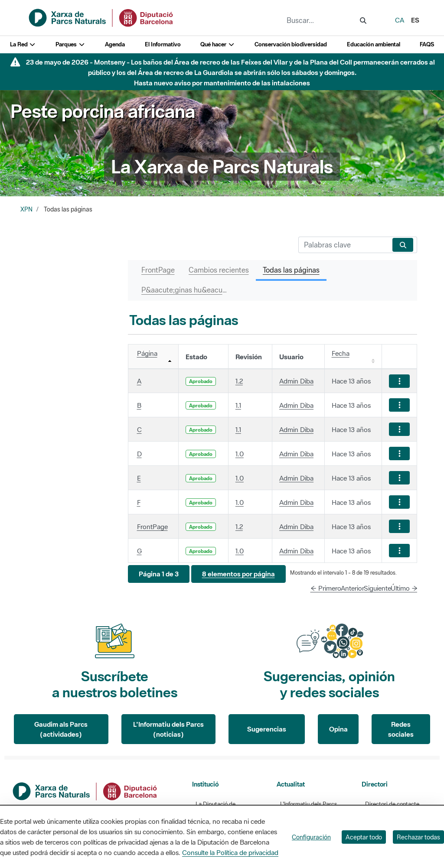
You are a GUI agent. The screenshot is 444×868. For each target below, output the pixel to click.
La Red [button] (23, 44)
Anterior (353, 588)
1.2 (239, 381)
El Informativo (163, 44)
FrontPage (152, 527)
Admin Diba (296, 381)
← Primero (326, 588)
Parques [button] (70, 44)
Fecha (341, 353)
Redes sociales (401, 729)
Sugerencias (267, 729)
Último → (404, 588)
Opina (338, 729)
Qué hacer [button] (217, 44)
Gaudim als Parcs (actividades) (61, 729)
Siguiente (377, 588)
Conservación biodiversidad (291, 44)
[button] (159, 574)
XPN (26, 209)
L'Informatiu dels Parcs (309, 804)
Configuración (311, 837)
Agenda (115, 44)
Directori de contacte (392, 804)
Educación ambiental (374, 44)
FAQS (427, 44)
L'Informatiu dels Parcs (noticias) (168, 729)
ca (400, 20)
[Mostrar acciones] (399, 381)
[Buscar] (344, 245)
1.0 (240, 454)
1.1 (238, 405)
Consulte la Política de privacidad (230, 852)
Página (147, 353)
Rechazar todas (418, 837)
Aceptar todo (364, 837)
